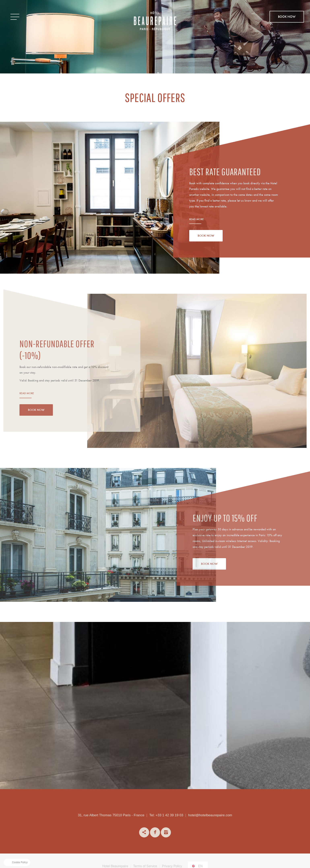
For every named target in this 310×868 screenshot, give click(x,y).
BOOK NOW (287, 17)
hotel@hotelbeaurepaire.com (210, 815)
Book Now (206, 236)
